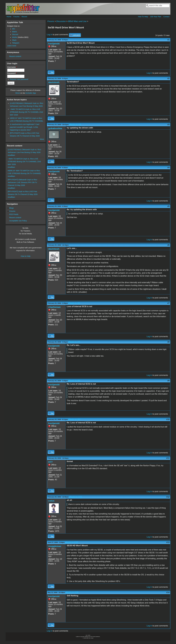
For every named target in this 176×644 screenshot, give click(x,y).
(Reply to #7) (74, 342)
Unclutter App (31, 93)
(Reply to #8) (74, 381)
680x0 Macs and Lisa (77, 21)
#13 (168, 542)
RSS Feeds (14, 214)
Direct (18, 93)
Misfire (15, 37)
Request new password (19, 79)
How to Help (26, 256)
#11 (168, 458)
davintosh (54, 82)
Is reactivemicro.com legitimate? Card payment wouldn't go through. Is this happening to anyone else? (25, 127)
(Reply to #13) (72, 592)
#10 (168, 419)
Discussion (61, 21)
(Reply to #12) (72, 542)
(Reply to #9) (74, 419)
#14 (168, 592)
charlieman (54, 307)
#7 (168, 303)
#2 (168, 79)
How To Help (143, 17)
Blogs (11, 208)
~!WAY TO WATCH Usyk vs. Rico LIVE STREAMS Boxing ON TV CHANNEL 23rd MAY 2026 (26, 112)
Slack (14, 40)
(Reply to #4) (74, 206)
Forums (16, 17)
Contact (166, 17)
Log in (49, 35)
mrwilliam (11, 155)
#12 (168, 497)
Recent (24, 17)
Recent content (15, 56)
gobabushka (55, 128)
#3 (168, 125)
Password (12, 73)
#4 (168, 168)
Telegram (16, 43)
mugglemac (55, 546)
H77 (50, 462)
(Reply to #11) (76, 497)
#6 (168, 245)
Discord (15, 34)
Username (12, 67)
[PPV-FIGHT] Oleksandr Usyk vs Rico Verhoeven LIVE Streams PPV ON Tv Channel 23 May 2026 (22, 182)
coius (51, 501)
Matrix (14, 32)
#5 (168, 206)
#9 (168, 381)
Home (9, 17)
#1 (168, 40)
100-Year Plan (156, 17)
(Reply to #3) (74, 168)
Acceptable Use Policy (18, 221)
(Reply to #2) (75, 125)
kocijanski (54, 44)
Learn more (12, 46)
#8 (168, 342)
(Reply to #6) (74, 303)
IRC (14, 29)
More (42, 139)
